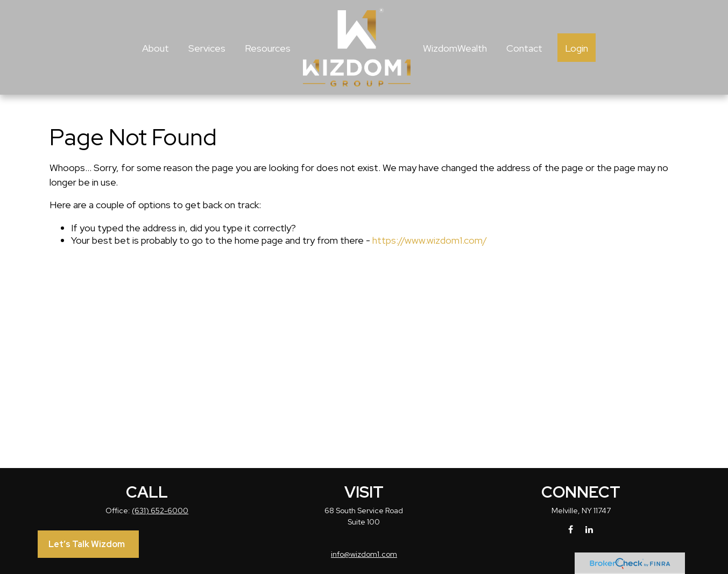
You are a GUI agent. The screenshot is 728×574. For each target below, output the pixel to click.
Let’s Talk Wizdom (87, 544)
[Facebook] (571, 529)
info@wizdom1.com (364, 554)
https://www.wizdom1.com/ (430, 240)
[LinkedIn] (589, 529)
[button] (156, 48)
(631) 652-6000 (160, 511)
